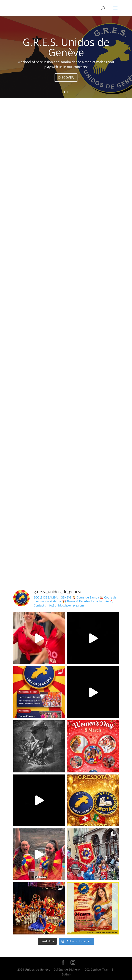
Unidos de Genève (37, 969)
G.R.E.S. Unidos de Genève (66, 47)
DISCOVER (66, 78)
